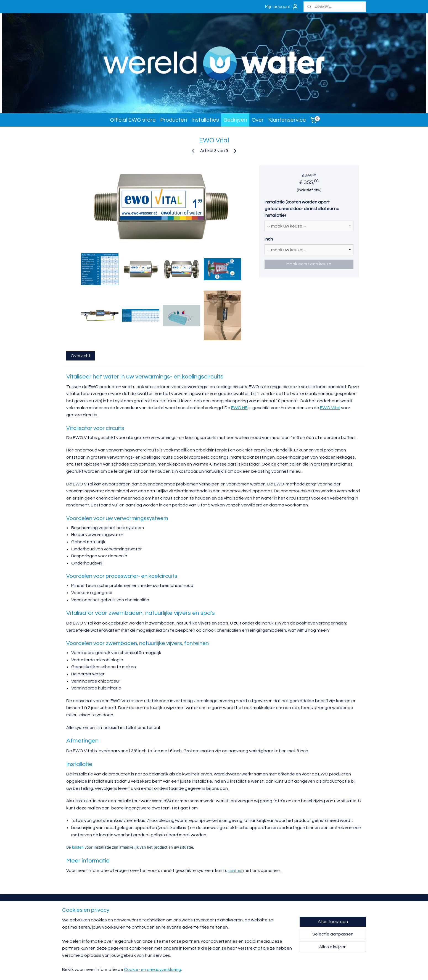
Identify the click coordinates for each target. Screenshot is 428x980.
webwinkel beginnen (264, 970)
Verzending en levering (265, 923)
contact (236, 871)
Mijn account (282, 7)
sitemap (235, 970)
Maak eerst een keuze (309, 264)
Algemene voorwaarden (266, 927)
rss (245, 970)
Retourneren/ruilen (263, 918)
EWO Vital (330, 408)
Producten (174, 120)
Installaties (205, 120)
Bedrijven (235, 120)
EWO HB (239, 408)
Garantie (257, 915)
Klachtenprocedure (263, 930)
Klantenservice (287, 120)
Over (258, 120)
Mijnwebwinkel (310, 970)
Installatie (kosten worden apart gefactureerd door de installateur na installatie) (302, 209)
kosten (78, 847)
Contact (257, 910)
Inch (269, 239)
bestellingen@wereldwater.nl (205, 935)
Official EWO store (133, 120)
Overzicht (81, 356)
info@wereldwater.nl (200, 918)
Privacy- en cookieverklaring (267, 935)
